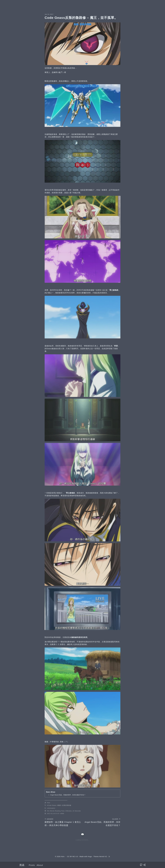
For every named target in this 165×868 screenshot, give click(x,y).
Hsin (49, 803)
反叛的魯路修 (67, 805)
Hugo (90, 857)
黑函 (22, 865)
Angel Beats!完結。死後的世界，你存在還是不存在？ (68, 795)
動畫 (59, 805)
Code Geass (52, 805)
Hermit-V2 (103, 857)
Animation (52, 808)
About (40, 865)
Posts (32, 865)
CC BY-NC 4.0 (73, 857)
